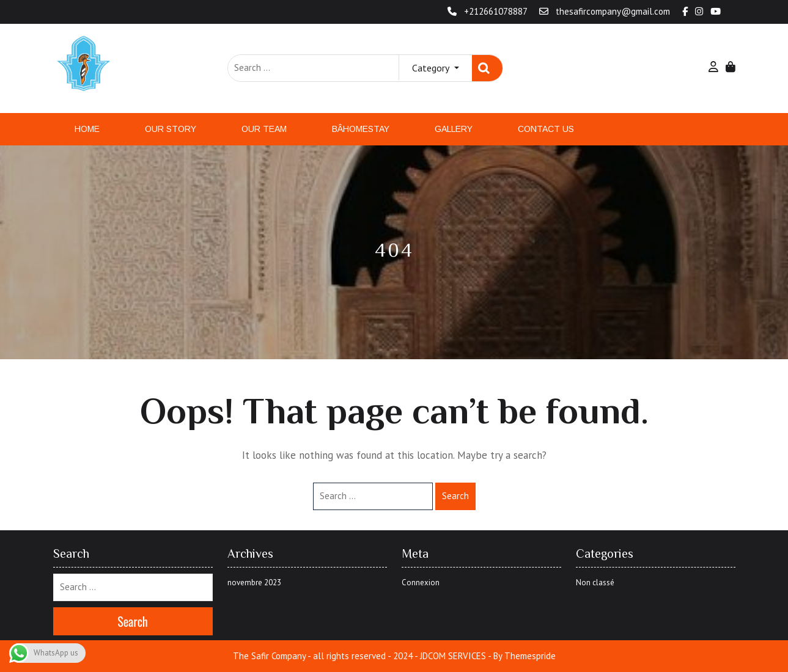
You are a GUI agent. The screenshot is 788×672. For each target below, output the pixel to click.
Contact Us (546, 129)
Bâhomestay (361, 129)
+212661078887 (488, 11)
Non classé (595, 583)
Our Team (264, 129)
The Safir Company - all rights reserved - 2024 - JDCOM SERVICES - (362, 656)
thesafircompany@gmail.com (606, 11)
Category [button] (432, 68)
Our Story (171, 129)
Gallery (454, 129)
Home (87, 129)
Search (487, 68)
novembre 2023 (254, 583)
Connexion (421, 583)
